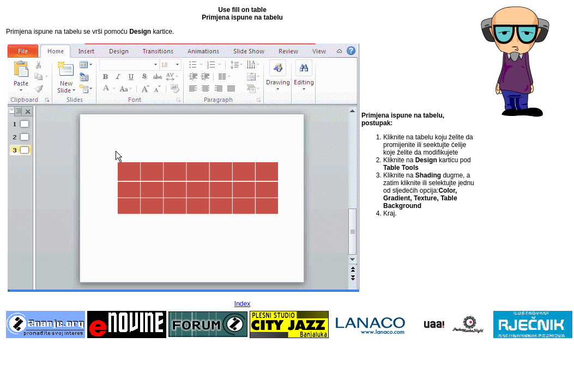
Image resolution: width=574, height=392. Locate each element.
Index (242, 304)
